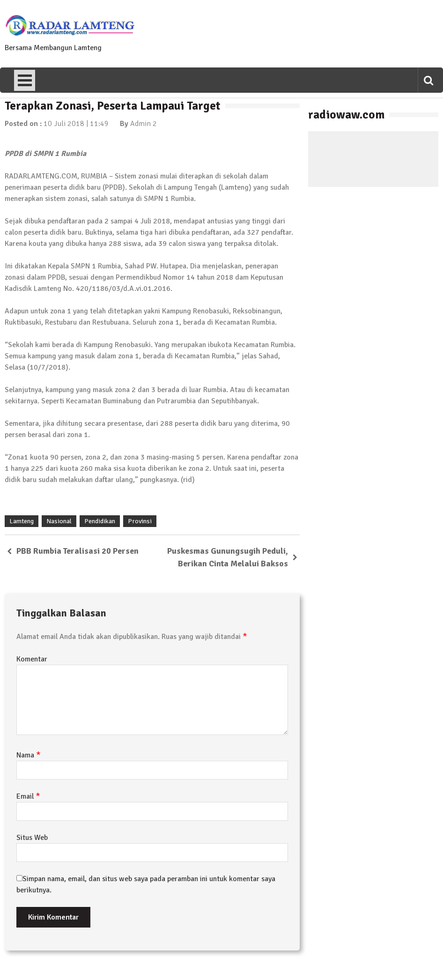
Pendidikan (100, 521)
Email (28, 796)
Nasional (59, 521)
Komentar (32, 659)
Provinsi (140, 521)
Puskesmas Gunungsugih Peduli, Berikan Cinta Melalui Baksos (228, 557)
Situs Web (32, 838)
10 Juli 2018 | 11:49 (76, 124)
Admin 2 (144, 124)
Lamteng (22, 521)
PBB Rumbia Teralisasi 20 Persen (78, 551)
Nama (29, 755)
